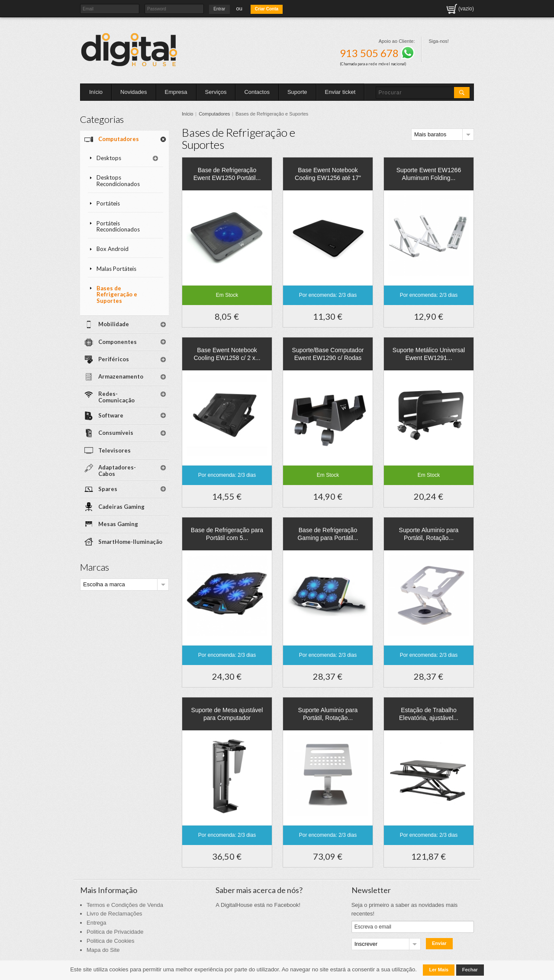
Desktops (109, 158)
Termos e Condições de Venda (125, 905)
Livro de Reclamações (114, 914)
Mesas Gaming (118, 524)
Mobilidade (114, 324)
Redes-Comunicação (116, 397)
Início (96, 92)
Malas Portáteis (116, 269)
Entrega (97, 923)
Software (111, 415)
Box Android (113, 249)
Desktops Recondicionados (118, 181)
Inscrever (366, 944)
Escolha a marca (104, 584)
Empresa (176, 92)
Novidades (134, 92)
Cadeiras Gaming (121, 507)
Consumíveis (116, 433)
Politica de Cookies (111, 941)
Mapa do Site (103, 950)
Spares (108, 489)
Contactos (257, 92)
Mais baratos (430, 134)
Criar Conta (267, 9)
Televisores (114, 450)
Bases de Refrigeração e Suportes (117, 294)
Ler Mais (439, 970)
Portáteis (108, 203)
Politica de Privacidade (115, 932)
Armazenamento (121, 376)
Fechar (470, 970)
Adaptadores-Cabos (117, 471)
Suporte (297, 92)
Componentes (118, 342)
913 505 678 (377, 53)
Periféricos (114, 359)
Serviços (216, 92)
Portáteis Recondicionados (118, 227)
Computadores (214, 114)
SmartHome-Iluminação (130, 542)
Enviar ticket (340, 92)
